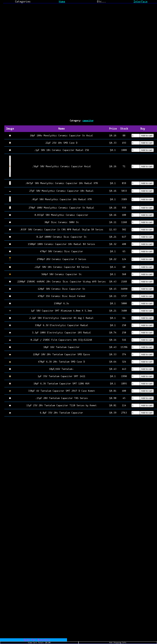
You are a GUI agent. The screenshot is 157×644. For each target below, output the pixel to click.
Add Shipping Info (118, 643)
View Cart (39, 643)
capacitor (88, 121)
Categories (23, 2)
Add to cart (147, 136)
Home (62, 2)
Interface (141, 2)
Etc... (101, 2)
